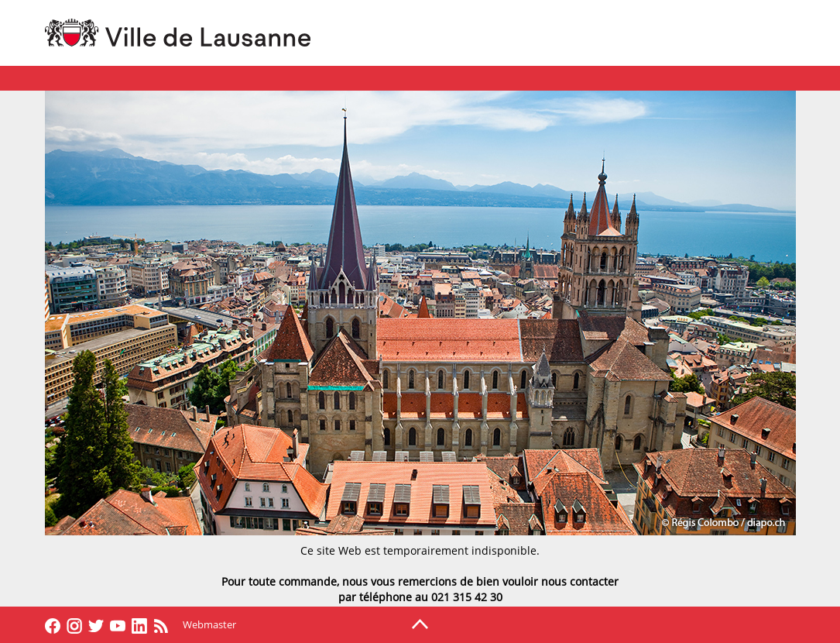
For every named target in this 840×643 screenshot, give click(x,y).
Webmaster (209, 624)
